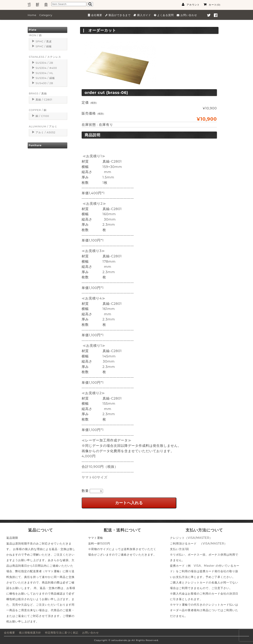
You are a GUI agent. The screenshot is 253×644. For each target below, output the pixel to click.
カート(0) (212, 5)
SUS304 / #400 (46, 68)
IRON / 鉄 (35, 35)
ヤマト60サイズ (95, 477)
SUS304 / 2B (44, 63)
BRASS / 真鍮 (38, 93)
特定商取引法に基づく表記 (62, 633)
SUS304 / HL (44, 73)
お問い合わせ (91, 633)
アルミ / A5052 (45, 132)
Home (32, 15)
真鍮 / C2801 (44, 100)
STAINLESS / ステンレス (45, 57)
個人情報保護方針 (30, 633)
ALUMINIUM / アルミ (43, 126)
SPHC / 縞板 (44, 46)
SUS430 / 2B (44, 83)
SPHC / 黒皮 (44, 41)
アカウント (191, 5)
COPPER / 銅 (38, 110)
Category (46, 15)
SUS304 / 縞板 (45, 78)
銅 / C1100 (42, 116)
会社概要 (9, 633)
